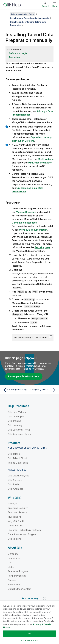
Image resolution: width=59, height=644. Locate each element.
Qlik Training (14, 421)
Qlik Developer (16, 416)
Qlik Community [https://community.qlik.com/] (29, 598)
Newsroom (14, 585)
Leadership (14, 558)
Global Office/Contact (20, 589)
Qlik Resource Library (19, 434)
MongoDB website (26, 212)
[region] (29, 622)
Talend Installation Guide (23, 14)
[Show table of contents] (6, 14)
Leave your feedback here (24, 376)
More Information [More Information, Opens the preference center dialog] (29, 640)
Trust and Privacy (17, 512)
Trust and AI (14, 517)
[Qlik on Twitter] (45, 598)
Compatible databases (24, 223)
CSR (10, 562)
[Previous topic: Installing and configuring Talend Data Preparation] (16, 390)
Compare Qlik (15, 526)
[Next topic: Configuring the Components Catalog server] (43, 390)
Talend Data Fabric (18, 463)
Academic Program (18, 571)
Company (13, 554)
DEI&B (11, 567)
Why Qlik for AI (16, 521)
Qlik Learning (15, 425)
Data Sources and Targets (22, 534)
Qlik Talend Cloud (17, 458)
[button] (51, 337)
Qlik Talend (14, 454)
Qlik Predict (14, 484)
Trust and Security (18, 508)
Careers (12, 580)
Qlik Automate (15, 489)
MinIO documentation (40, 163)
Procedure (14, 57)
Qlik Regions (15, 539)
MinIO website (46, 159)
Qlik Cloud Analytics (18, 476)
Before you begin (18, 53)
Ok (29, 633)
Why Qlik (13, 504)
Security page (42, 247)
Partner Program (17, 576)
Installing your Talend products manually (30, 18)
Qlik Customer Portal (19, 430)
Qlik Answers (15, 480)
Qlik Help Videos (17, 412)
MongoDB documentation (33, 230)
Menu (55, 6)
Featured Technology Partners (24, 530)
